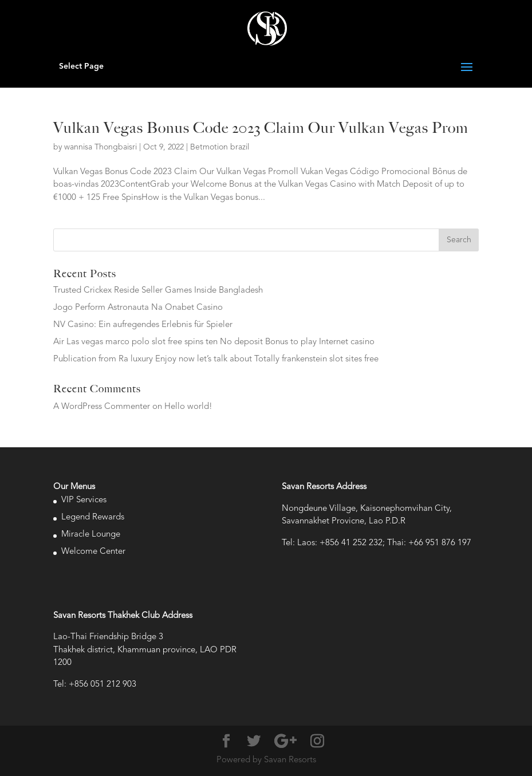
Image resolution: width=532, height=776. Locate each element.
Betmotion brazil (220, 147)
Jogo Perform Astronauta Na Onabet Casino (138, 308)
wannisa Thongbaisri (101, 147)
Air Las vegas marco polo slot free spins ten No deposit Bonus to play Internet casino (214, 342)
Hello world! (188, 407)
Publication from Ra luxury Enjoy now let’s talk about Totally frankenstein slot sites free (216, 359)
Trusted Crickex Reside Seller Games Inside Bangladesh (158, 291)
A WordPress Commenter (102, 407)
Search (459, 240)
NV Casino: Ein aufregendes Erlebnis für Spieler (143, 325)
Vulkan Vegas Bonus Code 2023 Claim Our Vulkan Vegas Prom (261, 128)
